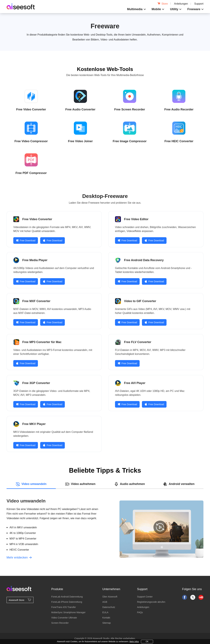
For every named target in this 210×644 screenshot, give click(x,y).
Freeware (194, 9)
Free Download (26, 240)
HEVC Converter (19, 550)
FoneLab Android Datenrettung (67, 597)
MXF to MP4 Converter (23, 539)
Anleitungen (181, 4)
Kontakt (106, 618)
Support (199, 4)
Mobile (156, 9)
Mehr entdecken (19, 557)
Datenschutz (109, 607)
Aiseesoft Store (20, 600)
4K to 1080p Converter (23, 533)
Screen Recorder (60, 623)
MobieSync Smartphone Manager (68, 612)
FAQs (140, 612)
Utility (174, 9)
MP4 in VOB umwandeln (24, 544)
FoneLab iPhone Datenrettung (67, 602)
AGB (105, 602)
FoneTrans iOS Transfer (64, 607)
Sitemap (107, 623)
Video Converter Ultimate (64, 618)
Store (163, 4)
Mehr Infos (134, 642)
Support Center (145, 597)
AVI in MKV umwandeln (23, 527)
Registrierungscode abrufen (151, 602)
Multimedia (135, 9)
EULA (105, 612)
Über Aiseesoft (110, 597)
